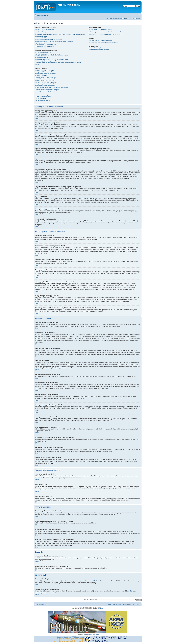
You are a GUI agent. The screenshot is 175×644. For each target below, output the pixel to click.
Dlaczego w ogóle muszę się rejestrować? (46, 31)
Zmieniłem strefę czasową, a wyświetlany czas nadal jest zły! (51, 56)
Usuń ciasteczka (117, 604)
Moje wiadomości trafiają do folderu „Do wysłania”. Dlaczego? (105, 31)
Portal (111, 18)
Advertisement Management (92, 635)
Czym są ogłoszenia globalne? (43, 97)
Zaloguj (138, 18)
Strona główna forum (43, 15)
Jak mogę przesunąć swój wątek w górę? (46, 91)
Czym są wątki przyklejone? (42, 100)
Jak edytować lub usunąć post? (43, 72)
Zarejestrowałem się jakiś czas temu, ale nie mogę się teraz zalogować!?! (55, 41)
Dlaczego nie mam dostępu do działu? (45, 80)
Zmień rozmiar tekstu (139, 15)
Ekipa (110, 604)
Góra (38, 118)
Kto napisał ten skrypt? (95, 48)
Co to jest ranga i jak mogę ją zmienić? (45, 61)
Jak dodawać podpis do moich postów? (45, 74)
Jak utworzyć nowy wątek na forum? (45, 70)
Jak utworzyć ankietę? (41, 75)
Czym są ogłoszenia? (41, 98)
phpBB (82, 607)
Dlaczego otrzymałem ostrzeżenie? (44, 84)
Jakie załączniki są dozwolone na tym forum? (101, 40)
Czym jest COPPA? (40, 43)
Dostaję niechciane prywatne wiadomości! (100, 33)
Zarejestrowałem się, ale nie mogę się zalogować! (48, 40)
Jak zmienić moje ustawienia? (43, 52)
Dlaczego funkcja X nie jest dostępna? (99, 50)
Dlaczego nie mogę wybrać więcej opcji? (46, 77)
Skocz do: (85, 600)
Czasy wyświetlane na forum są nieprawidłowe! (48, 54)
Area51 (130, 591)
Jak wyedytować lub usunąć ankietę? (45, 79)
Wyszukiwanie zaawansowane (132, 8)
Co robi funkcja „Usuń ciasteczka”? (44, 46)
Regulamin (118, 18)
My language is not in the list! (43, 58)
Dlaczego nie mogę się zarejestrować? (45, 45)
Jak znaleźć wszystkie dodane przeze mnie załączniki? (103, 42)
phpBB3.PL (101, 609)
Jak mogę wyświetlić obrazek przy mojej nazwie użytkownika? (52, 59)
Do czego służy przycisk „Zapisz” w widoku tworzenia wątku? (51, 87)
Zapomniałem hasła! (40, 38)
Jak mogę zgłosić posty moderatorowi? (45, 86)
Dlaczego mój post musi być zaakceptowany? (47, 89)
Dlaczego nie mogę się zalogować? (44, 29)
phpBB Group (95, 581)
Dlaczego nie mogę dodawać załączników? (46, 82)
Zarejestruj (131, 18)
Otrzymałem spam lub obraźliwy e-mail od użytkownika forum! (105, 34)
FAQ (124, 18)
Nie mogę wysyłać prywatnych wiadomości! (100, 29)
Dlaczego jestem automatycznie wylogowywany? (48, 33)
